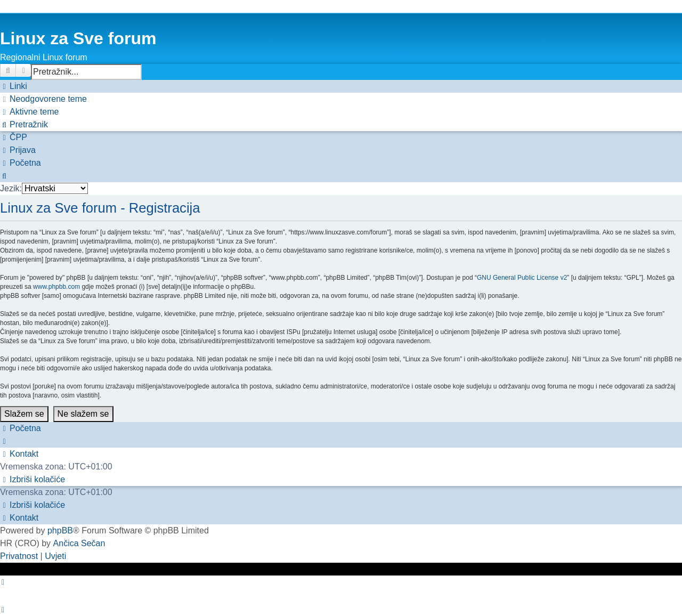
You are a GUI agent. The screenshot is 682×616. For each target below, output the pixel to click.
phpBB (60, 530)
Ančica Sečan (79, 543)
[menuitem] (43, 99)
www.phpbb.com (56, 287)
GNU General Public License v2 (522, 278)
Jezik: (11, 188)
